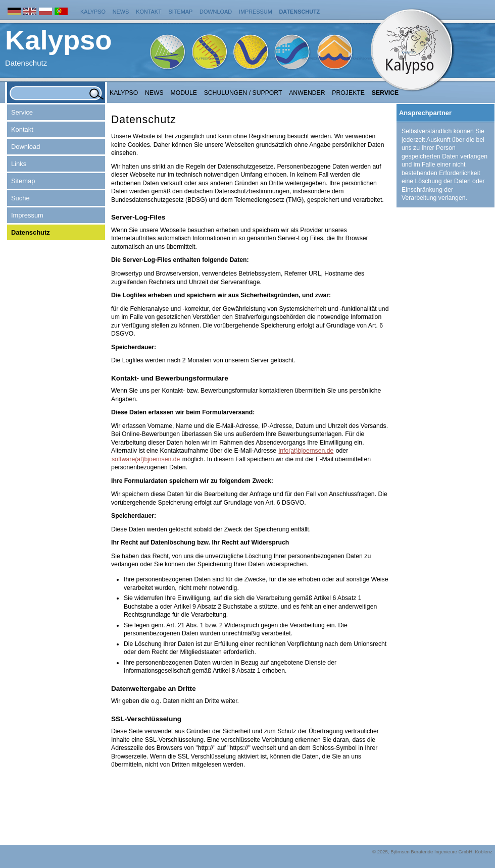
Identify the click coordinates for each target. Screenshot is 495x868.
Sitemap (181, 12)
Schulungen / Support (243, 93)
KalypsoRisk (363, 59)
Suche (20, 198)
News (121, 12)
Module (184, 93)
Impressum (256, 12)
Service (385, 93)
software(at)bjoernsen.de (146, 459)
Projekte (348, 93)
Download (216, 12)
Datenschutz (300, 12)
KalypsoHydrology (210, 59)
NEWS (154, 93)
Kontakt (149, 12)
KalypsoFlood (314, 59)
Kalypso (93, 12)
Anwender (307, 93)
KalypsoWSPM (264, 59)
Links (19, 164)
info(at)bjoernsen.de (306, 451)
